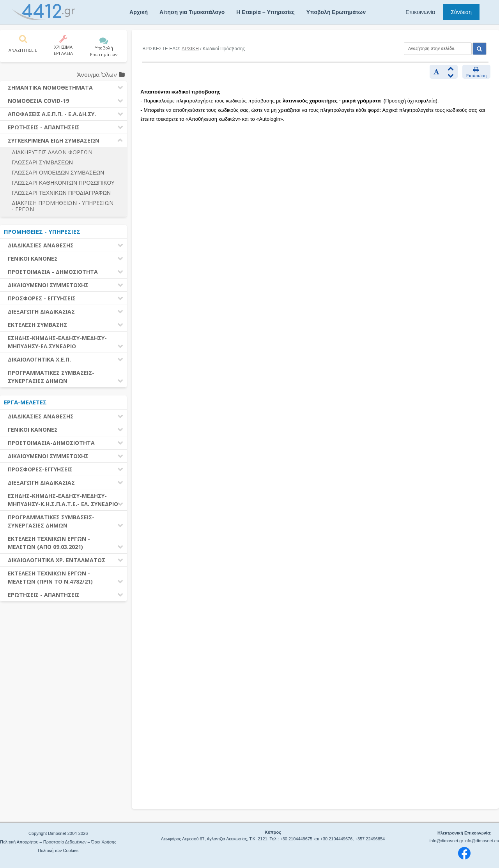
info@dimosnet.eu (482, 841)
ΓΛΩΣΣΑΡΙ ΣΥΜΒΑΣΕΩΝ (42, 162)
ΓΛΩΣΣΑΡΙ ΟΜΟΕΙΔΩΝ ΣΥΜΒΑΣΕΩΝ (58, 173)
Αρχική (139, 12)
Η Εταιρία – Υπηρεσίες (265, 12)
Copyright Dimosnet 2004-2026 (58, 833)
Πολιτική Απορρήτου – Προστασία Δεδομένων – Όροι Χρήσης (58, 842)
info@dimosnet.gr (446, 841)
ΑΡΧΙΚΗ (190, 49)
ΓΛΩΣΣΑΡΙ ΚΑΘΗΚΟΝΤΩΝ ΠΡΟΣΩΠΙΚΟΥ (63, 183)
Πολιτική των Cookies (58, 850)
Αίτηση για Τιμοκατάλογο (192, 12)
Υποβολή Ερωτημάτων (336, 12)
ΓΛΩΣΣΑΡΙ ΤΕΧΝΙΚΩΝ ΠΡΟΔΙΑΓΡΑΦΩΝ (61, 193)
